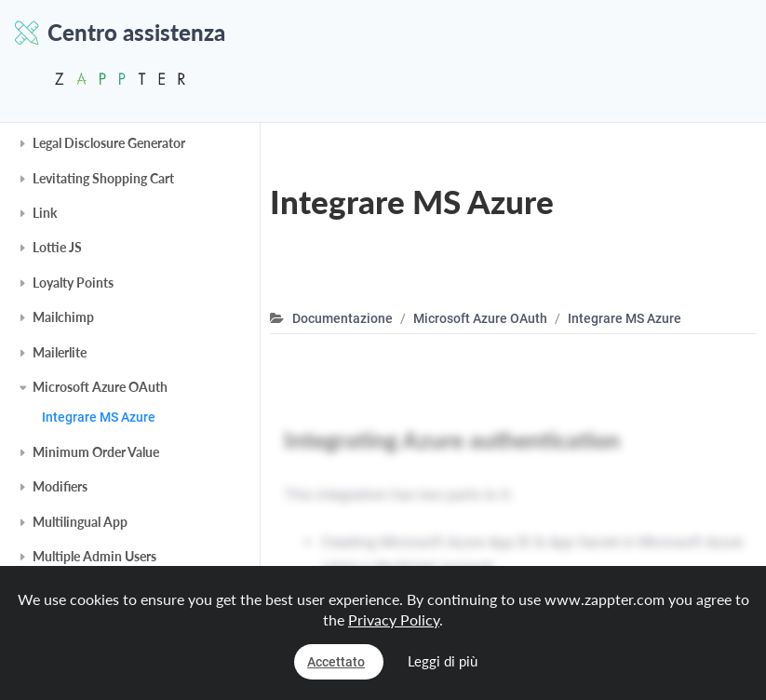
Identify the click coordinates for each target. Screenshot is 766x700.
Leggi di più (443, 661)
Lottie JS (57, 247)
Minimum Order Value (96, 452)
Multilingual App (80, 522)
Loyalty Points (73, 283)
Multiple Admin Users (94, 556)
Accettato (336, 662)
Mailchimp (63, 317)
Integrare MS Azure (99, 417)
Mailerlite (60, 352)
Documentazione (343, 318)
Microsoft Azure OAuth (100, 387)
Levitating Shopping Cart (103, 178)
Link (45, 213)
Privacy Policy (394, 619)
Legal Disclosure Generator (109, 143)
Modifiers (60, 486)
